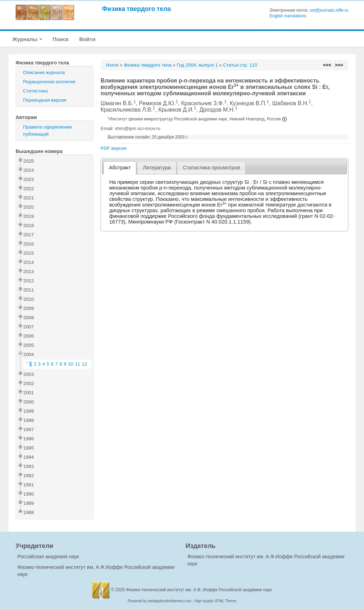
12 (84, 364)
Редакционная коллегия (49, 82)
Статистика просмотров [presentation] (211, 168)
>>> (339, 65)
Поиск (61, 39)
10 (71, 364)
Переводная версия (45, 100)
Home (112, 65)
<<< (327, 65)
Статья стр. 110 (240, 65)
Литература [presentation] (157, 168)
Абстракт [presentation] (120, 168)
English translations (288, 16)
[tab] (120, 168)
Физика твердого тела (136, 9)
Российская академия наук (48, 557)
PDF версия (113, 148)
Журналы (27, 39)
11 (78, 364)
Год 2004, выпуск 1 (197, 65)
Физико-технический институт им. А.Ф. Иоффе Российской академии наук (199, 590)
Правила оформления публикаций (47, 131)
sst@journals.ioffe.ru (329, 10)
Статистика (35, 91)
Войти (87, 39)
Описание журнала (44, 72)
